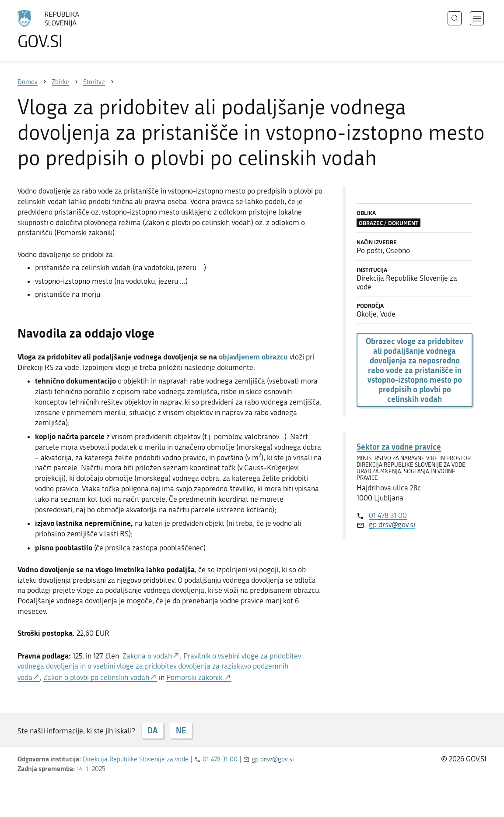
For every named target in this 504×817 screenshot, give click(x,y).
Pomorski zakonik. (195, 677)
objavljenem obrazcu (253, 356)
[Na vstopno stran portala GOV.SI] (73, 30)
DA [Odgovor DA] (152, 730)
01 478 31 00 (388, 515)
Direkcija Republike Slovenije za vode (136, 759)
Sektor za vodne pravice (399, 447)
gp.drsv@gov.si (392, 525)
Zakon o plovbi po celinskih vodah (96, 677)
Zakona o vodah (147, 656)
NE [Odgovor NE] (181, 730)
